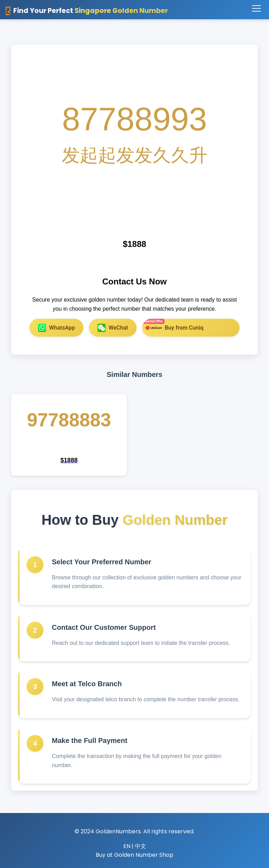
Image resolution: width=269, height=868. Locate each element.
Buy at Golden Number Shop (134, 855)
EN (127, 846)
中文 (140, 846)
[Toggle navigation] (256, 9)
